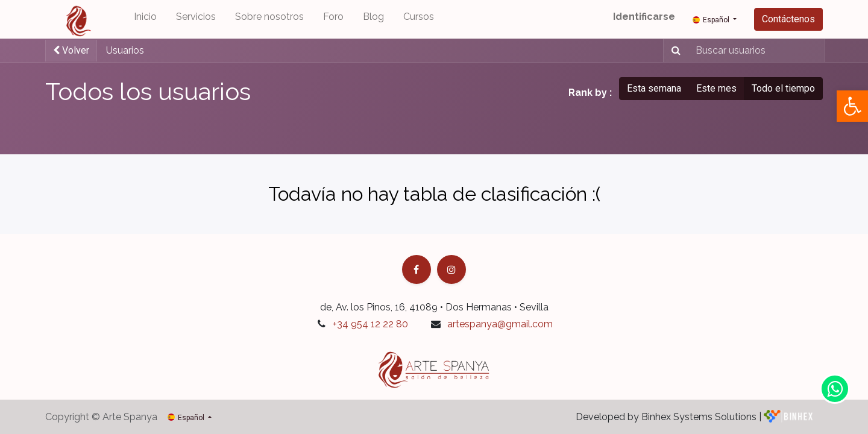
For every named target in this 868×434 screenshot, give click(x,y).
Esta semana (654, 88)
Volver (71, 50)
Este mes (716, 88)
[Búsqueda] (674, 51)
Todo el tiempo (783, 88)
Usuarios (125, 50)
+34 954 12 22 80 (370, 324)
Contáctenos (788, 19)
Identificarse (644, 17)
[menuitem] (145, 19)
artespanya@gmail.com (500, 324)
